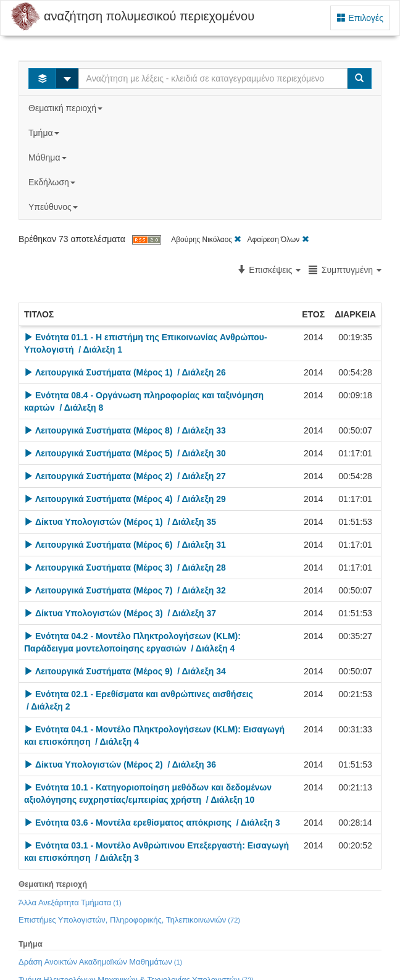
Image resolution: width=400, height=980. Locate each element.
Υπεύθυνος (54, 207)
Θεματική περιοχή (67, 108)
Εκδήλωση (53, 182)
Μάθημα (48, 157)
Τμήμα (45, 133)
